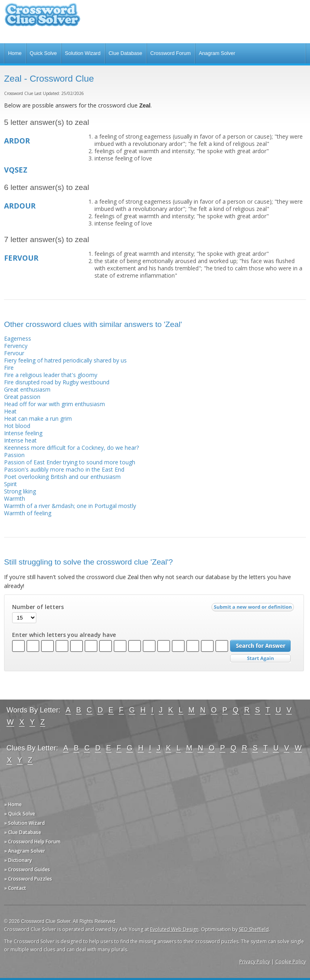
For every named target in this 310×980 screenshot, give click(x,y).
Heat (10, 411)
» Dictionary (18, 860)
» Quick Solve (20, 814)
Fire (9, 368)
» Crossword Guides (27, 869)
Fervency (16, 346)
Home (15, 53)
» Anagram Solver (25, 851)
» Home (13, 804)
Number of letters (38, 607)
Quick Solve (43, 53)
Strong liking (20, 491)
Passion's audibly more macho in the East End (64, 469)
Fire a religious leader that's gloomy (51, 375)
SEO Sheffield (254, 929)
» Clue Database (23, 832)
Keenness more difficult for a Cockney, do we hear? (71, 448)
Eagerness (18, 338)
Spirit (10, 484)
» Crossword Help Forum (32, 842)
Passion (14, 455)
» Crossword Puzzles (28, 879)
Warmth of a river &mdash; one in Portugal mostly (70, 506)
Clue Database (125, 53)
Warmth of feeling (28, 513)
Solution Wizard (83, 53)
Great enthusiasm (27, 389)
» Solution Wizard (24, 823)
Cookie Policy (291, 962)
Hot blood (17, 426)
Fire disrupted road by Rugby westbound (57, 382)
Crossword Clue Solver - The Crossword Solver (42, 18)
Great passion (22, 397)
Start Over (260, 659)
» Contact (15, 888)
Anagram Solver (217, 53)
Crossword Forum (170, 53)
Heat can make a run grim (38, 418)
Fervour (14, 353)
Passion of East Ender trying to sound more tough (70, 462)
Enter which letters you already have (64, 635)
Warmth (15, 498)
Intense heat (20, 440)
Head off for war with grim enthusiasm (54, 404)
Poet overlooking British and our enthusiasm (62, 477)
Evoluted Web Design (174, 929)
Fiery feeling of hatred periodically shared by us (65, 360)
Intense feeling (23, 433)
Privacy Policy (255, 962)
